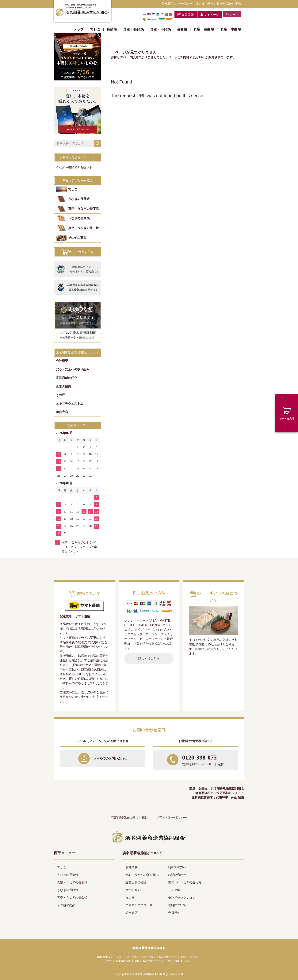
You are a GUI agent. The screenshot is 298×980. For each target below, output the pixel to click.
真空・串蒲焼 (160, 29)
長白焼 (182, 29)
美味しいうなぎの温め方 (185, 882)
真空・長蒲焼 (133, 29)
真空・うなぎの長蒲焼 (83, 209)
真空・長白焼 (204, 29)
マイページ (210, 15)
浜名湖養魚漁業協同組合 (149, 948)
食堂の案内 (63, 386)
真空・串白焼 (231, 29)
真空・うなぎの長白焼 (83, 228)
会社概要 (62, 361)
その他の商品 (77, 238)
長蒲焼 (112, 29)
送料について (177, 905)
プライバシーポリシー (172, 817)
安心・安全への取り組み (73, 369)
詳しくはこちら (149, 658)
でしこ (95, 29)
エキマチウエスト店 (70, 403)
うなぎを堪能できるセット (74, 167)
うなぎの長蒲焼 (79, 199)
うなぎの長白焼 (79, 218)
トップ (78, 29)
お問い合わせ (177, 875)
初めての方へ (177, 867)
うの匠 (60, 395)
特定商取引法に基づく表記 (129, 817)
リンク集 (174, 890)
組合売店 (62, 412)
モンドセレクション (182, 898)
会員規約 (174, 913)
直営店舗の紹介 (67, 378)
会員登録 (186, 15)
